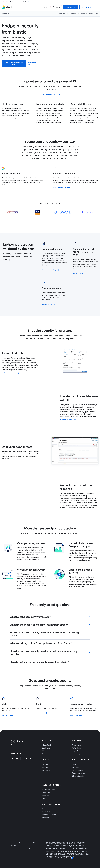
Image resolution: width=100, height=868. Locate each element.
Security (6, 14)
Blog (44, 751)
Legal (74, 764)
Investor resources (49, 790)
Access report (33, 2)
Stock (44, 798)
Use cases (74, 14)
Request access (78, 751)
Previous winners (48, 809)
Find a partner (77, 745)
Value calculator (87, 14)
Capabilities (62, 14)
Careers (45, 764)
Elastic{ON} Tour (48, 812)
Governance (47, 793)
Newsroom (46, 754)
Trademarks (14, 843)
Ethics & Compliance (79, 776)
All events (46, 818)
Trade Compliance (78, 773)
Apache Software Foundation (75, 853)
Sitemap (13, 845)
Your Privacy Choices (64, 858)
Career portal (47, 767)
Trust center (76, 767)
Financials (46, 796)
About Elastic (47, 745)
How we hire (47, 770)
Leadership (46, 748)
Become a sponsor (49, 815)
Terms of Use (23, 843)
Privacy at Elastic (78, 770)
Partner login (76, 748)
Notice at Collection (51, 858)
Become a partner (78, 754)
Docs (97, 14)
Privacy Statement (33, 843)
